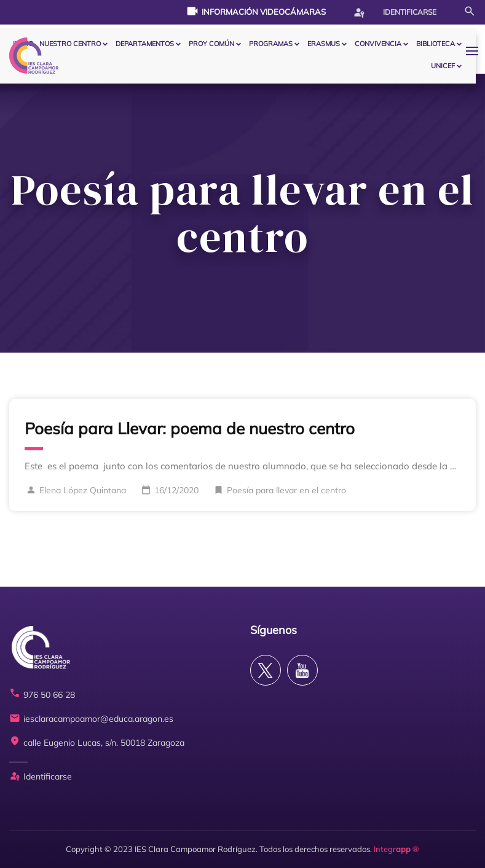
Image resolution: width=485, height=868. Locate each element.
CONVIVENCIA (378, 44)
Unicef (443, 66)
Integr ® (396, 849)
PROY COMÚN (211, 44)
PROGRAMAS (271, 44)
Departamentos (145, 44)
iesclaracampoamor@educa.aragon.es (91, 719)
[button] (475, 51)
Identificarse (395, 12)
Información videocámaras (256, 11)
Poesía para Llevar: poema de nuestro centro (190, 428)
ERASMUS (324, 44)
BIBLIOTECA (436, 44)
